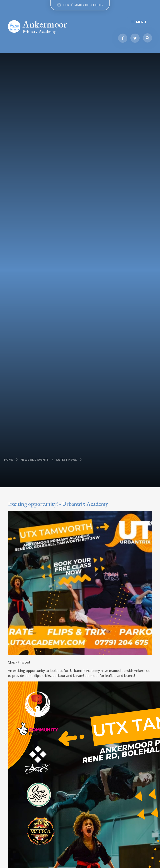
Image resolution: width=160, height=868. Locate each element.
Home (9, 460)
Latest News (67, 460)
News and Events (35, 460)
